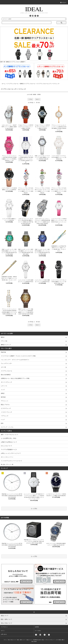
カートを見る (38, 631)
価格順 (35, 94)
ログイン (3, 631)
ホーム (4, 84)
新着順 (39, 94)
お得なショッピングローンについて (11, 453)
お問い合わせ (4, 634)
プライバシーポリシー (50, 640)
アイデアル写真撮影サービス (9, 450)
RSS (32, 642)
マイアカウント (4, 627)
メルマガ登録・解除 (59, 640)
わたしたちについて (6, 446)
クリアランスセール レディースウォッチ (48, 84)
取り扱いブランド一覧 (7, 464)
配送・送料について (21, 640)
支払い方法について (12, 640)
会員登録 (37, 627)
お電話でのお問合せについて (9, 442)
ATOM (35, 642)
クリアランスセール (13, 84)
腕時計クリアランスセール (28, 84)
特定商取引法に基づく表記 (39, 640)
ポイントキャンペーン (7, 457)
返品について (29, 640)
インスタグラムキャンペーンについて (11, 461)
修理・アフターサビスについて (10, 435)
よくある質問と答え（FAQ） (9, 438)
